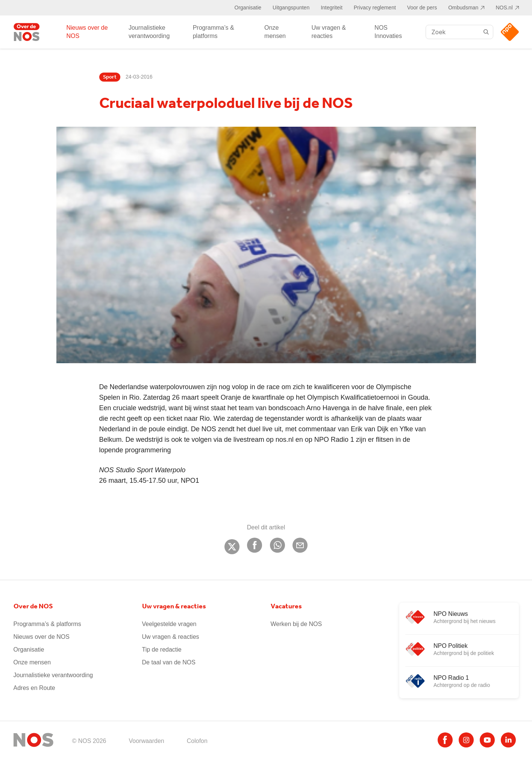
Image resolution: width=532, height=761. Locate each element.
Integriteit (332, 8)
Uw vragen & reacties (329, 32)
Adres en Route (34, 688)
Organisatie (248, 8)
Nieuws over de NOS (87, 32)
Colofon (197, 741)
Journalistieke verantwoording (149, 32)
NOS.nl (504, 8)
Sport (110, 77)
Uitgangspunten (291, 8)
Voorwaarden (146, 741)
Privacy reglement (375, 8)
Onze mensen (275, 32)
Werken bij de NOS (296, 624)
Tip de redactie (162, 650)
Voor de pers (422, 8)
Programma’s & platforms (214, 32)
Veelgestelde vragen (169, 624)
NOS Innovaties (388, 32)
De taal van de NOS (169, 662)
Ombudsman (463, 8)
